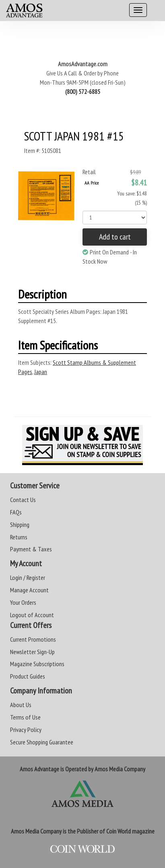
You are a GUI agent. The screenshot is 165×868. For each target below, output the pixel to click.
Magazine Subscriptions (37, 664)
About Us (21, 705)
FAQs (16, 512)
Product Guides (28, 676)
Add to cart (115, 237)
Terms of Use (25, 717)
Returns (19, 537)
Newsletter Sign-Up (32, 652)
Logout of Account (32, 615)
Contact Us (23, 500)
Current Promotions (33, 639)
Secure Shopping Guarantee (42, 742)
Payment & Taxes (31, 549)
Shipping (20, 524)
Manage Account (29, 590)
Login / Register (28, 577)
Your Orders (23, 602)
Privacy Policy (26, 730)
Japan (41, 372)
